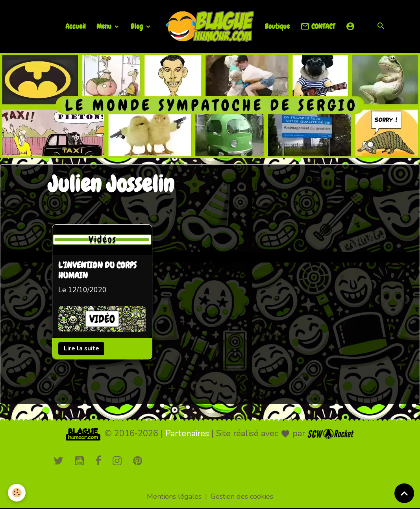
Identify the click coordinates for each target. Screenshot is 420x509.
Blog (138, 26)
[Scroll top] (404, 493)
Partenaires (187, 433)
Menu (105, 26)
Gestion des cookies (242, 496)
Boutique (277, 26)
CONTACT (318, 27)
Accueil (76, 26)
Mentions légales (174, 496)
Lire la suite (81, 348)
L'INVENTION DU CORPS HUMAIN (97, 271)
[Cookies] (17, 493)
